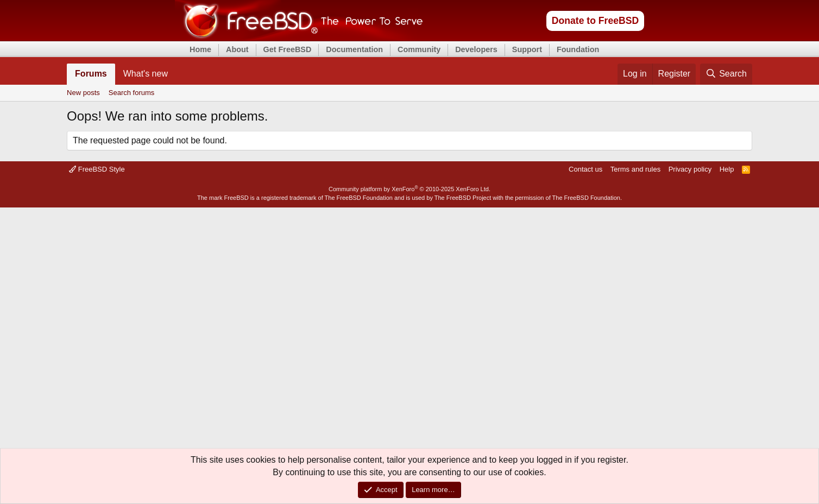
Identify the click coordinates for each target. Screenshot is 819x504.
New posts (83, 93)
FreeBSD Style (97, 169)
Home (200, 49)
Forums (91, 74)
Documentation (354, 49)
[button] (177, 74)
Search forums (132, 93)
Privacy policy (690, 169)
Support (527, 49)
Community (419, 49)
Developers (476, 49)
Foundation (578, 49)
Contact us (585, 169)
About (237, 49)
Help (727, 169)
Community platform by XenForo (409, 189)
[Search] (726, 74)
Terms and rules (635, 169)
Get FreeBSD (288, 49)
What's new (146, 74)
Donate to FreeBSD (595, 21)
